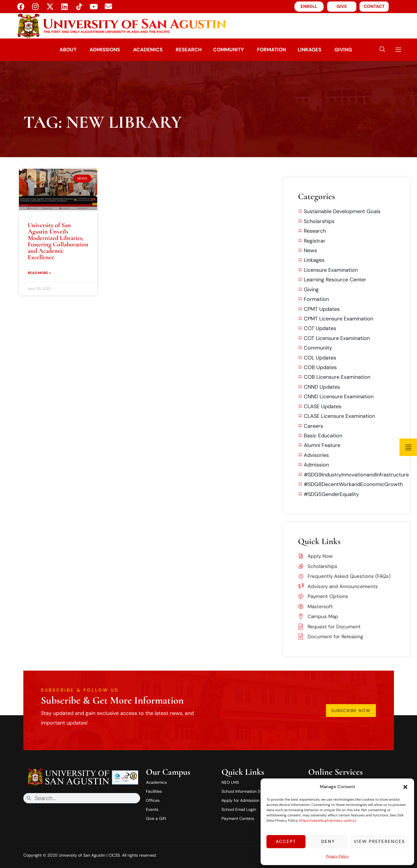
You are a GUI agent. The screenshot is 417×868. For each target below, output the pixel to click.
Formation (272, 50)
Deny (328, 841)
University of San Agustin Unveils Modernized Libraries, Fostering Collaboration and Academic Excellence (58, 241)
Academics (148, 50)
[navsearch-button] (382, 50)
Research (188, 50)
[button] (405, 787)
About (68, 50)
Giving (343, 50)
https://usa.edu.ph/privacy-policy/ (328, 820)
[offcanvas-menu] (396, 50)
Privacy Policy (337, 856)
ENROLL (309, 6)
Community (228, 50)
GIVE (342, 6)
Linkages (310, 50)
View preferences (379, 841)
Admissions (104, 50)
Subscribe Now (351, 711)
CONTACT (374, 6)
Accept (286, 841)
